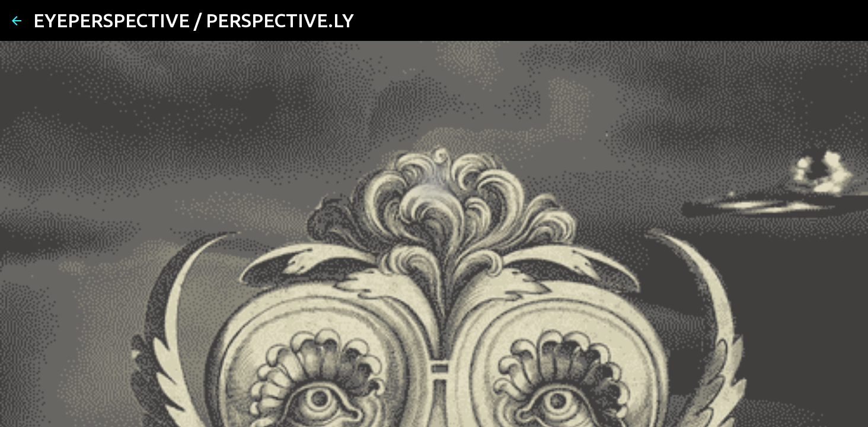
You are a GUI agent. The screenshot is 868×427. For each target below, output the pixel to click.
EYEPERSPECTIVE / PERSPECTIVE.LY (194, 20)
